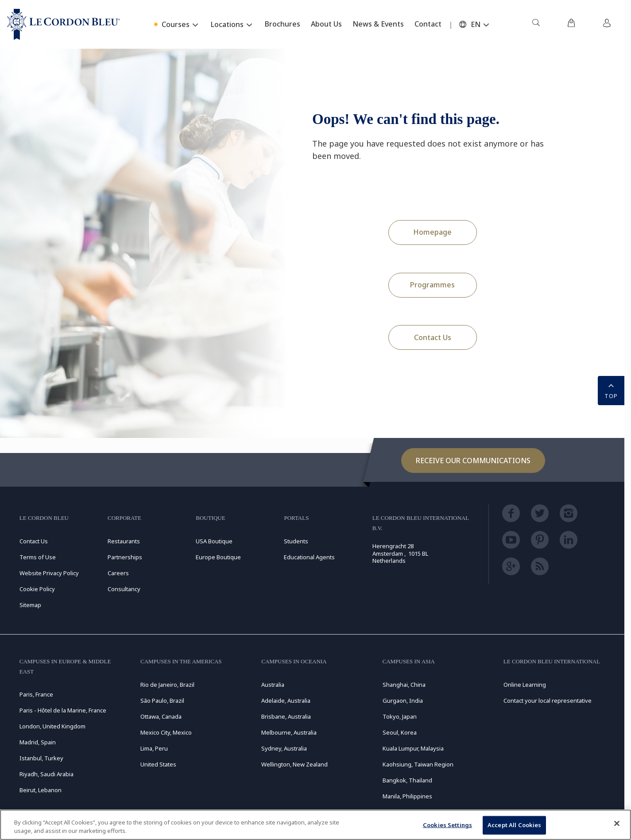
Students (296, 541)
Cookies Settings (447, 825)
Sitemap (30, 605)
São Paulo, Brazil (162, 701)
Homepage (432, 232)
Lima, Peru (154, 748)
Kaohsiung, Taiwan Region (418, 764)
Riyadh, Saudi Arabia (46, 774)
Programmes (432, 285)
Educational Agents (309, 557)
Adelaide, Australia (286, 701)
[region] (315, 825)
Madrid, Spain (38, 742)
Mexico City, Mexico (166, 732)
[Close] (617, 824)
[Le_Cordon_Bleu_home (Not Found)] (64, 24)
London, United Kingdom (52, 726)
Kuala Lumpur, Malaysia (413, 748)
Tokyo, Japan (400, 716)
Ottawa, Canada (161, 716)
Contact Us (433, 337)
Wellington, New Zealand (294, 764)
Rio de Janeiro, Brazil (167, 685)
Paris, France (36, 694)
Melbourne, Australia (289, 732)
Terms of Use (38, 557)
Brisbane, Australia (286, 716)
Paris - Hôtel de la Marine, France (63, 710)
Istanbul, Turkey (41, 758)
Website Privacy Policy (49, 573)
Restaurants (124, 541)
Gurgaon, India (403, 701)
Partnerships (125, 557)
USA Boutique (214, 541)
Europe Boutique (218, 557)
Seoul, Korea (400, 732)
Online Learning (525, 685)
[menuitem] (536, 24)
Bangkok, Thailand (407, 780)
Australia (273, 685)
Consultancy (124, 589)
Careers (118, 573)
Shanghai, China (404, 685)
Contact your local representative (548, 701)
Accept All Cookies (514, 825)
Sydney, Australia (284, 748)
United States (158, 764)
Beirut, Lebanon (41, 790)
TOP (611, 390)
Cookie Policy (37, 589)
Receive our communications (473, 461)
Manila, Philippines (407, 796)
